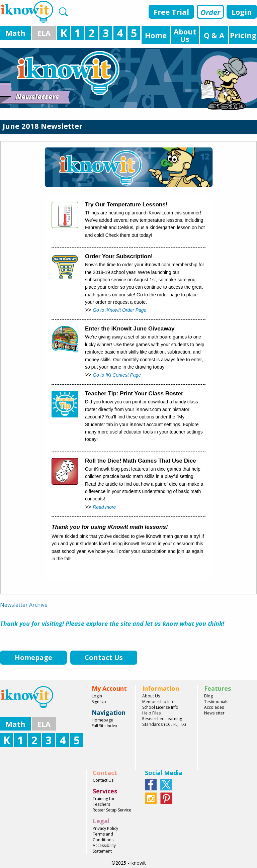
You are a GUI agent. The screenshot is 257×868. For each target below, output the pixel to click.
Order (210, 12)
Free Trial (171, 12)
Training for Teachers (104, 801)
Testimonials (216, 702)
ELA (44, 33)
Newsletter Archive (24, 605)
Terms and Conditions (103, 837)
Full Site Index (104, 726)
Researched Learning (162, 719)
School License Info (160, 707)
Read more (104, 507)
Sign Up (99, 702)
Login (242, 12)
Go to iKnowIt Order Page (119, 310)
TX (182, 724)
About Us (151, 696)
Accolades (214, 707)
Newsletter (214, 713)
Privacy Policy (105, 828)
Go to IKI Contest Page (117, 375)
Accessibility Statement (104, 848)
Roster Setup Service (112, 810)
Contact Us (103, 780)
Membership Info (158, 702)
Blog (208, 696)
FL (175, 724)
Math (15, 33)
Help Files (151, 713)
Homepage (102, 720)
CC (168, 724)
